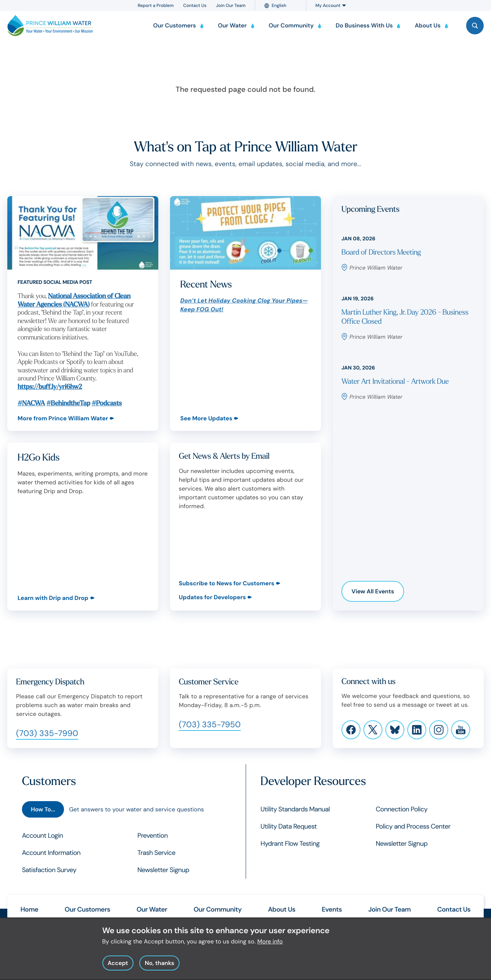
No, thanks (160, 966)
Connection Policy (402, 809)
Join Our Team (231, 5)
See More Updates (206, 418)
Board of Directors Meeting (381, 253)
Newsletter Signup (163, 870)
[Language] (284, 5)
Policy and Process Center (413, 826)
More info (270, 945)
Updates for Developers (212, 597)
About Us (282, 909)
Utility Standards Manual (295, 809)
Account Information (51, 853)
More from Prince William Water (63, 418)
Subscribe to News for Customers (226, 583)
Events (332, 909)
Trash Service (156, 853)
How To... (43, 809)
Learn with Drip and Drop (53, 598)
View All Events (373, 591)
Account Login (42, 836)
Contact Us (195, 5)
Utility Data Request (289, 826)
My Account (331, 5)
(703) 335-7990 (47, 733)
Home (29, 909)
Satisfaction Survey (49, 870)
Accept (118, 966)
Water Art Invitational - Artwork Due (395, 382)
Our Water (152, 909)
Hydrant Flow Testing (290, 844)
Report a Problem (156, 5)
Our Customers (87, 909)
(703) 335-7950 (210, 724)
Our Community (217, 909)
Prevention (153, 836)
